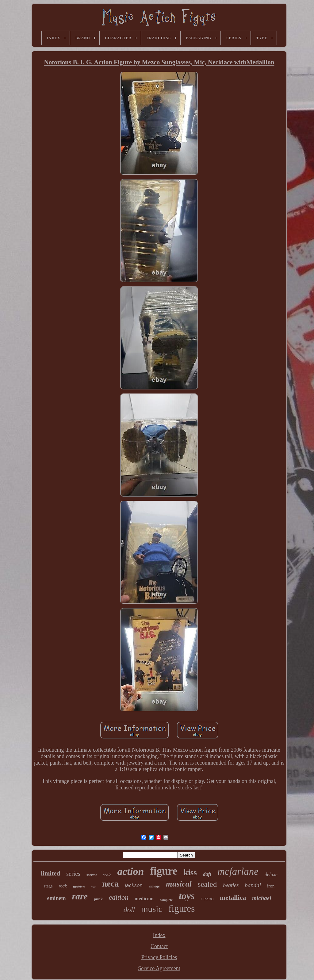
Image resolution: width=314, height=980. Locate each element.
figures (182, 908)
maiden (79, 887)
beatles (231, 885)
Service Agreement (159, 968)
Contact (159, 946)
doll (129, 910)
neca (110, 884)
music (152, 909)
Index (159, 935)
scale (107, 875)
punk (98, 899)
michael (262, 898)
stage (48, 886)
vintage (154, 886)
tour (93, 887)
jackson (134, 885)
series (73, 874)
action (131, 871)
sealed (207, 884)
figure (164, 871)
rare (80, 896)
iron (271, 886)
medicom (144, 899)
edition (119, 897)
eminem (56, 898)
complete (166, 900)
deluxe (271, 874)
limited (50, 873)
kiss (190, 872)
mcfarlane (238, 872)
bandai (253, 885)
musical (179, 884)
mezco (207, 899)
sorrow (92, 875)
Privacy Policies (159, 957)
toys (187, 896)
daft (207, 874)
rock (63, 886)
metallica (233, 897)
